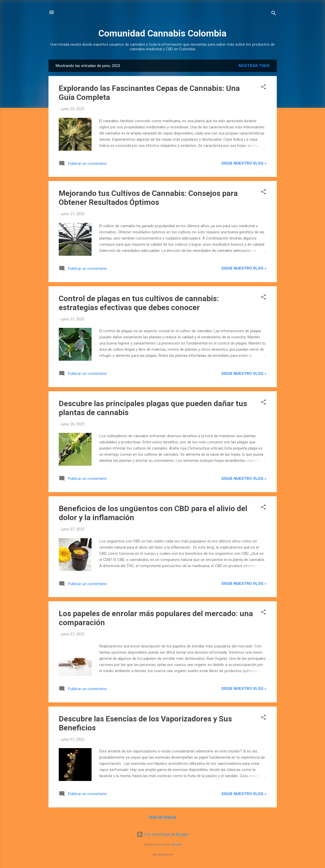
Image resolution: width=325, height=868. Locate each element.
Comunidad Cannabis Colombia (162, 34)
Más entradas (163, 817)
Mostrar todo (254, 66)
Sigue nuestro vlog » (244, 163)
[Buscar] (274, 14)
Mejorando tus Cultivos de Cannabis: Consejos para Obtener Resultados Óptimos (148, 198)
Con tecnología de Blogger (163, 834)
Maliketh (176, 845)
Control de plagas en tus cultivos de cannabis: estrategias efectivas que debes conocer (139, 303)
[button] (263, 88)
